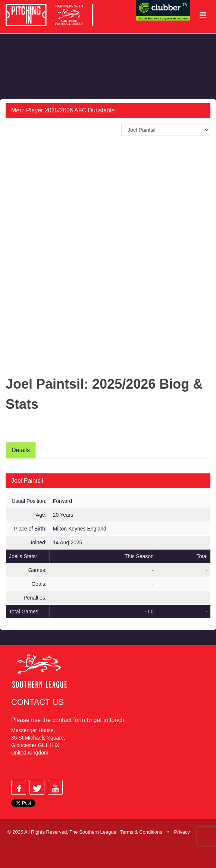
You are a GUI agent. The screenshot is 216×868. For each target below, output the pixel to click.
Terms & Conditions (141, 832)
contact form (69, 720)
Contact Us (37, 702)
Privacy (182, 832)
